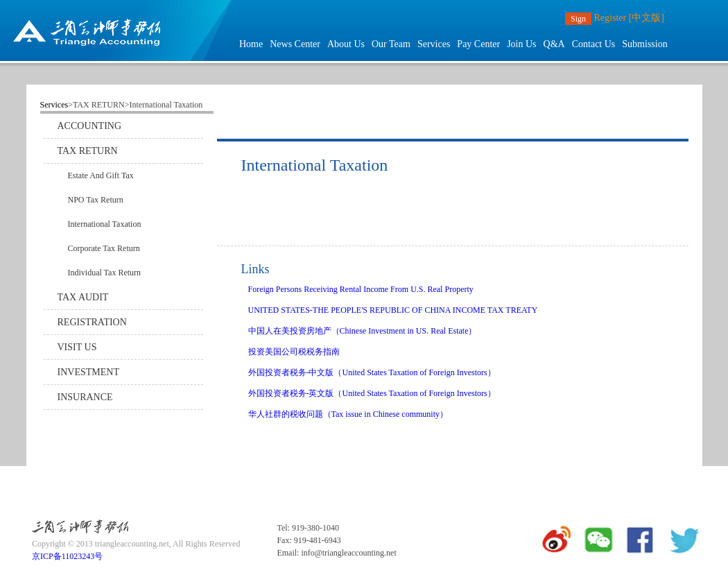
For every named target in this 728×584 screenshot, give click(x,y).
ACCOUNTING (90, 126)
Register (610, 18)
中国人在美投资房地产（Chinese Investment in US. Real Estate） (363, 331)
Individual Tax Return (105, 273)
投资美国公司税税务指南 (294, 352)
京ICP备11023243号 (67, 556)
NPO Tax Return (96, 200)
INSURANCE (85, 397)
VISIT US (77, 347)
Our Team (391, 44)
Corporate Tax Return (104, 248)
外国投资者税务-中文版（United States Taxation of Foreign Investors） (372, 372)
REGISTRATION (92, 322)
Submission (644, 44)
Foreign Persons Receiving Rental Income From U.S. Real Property (361, 289)
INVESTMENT (88, 372)
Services (434, 44)
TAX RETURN (88, 151)
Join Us (521, 44)
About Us (346, 44)
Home (251, 44)
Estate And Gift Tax (101, 175)
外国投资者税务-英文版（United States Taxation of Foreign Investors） (372, 393)
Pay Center (478, 44)
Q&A (554, 44)
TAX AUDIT (83, 297)
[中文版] (647, 18)
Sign (578, 19)
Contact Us (594, 44)
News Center (295, 44)
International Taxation (105, 224)
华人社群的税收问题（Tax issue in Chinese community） (348, 414)
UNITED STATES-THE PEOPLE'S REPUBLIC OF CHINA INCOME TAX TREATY (393, 310)
